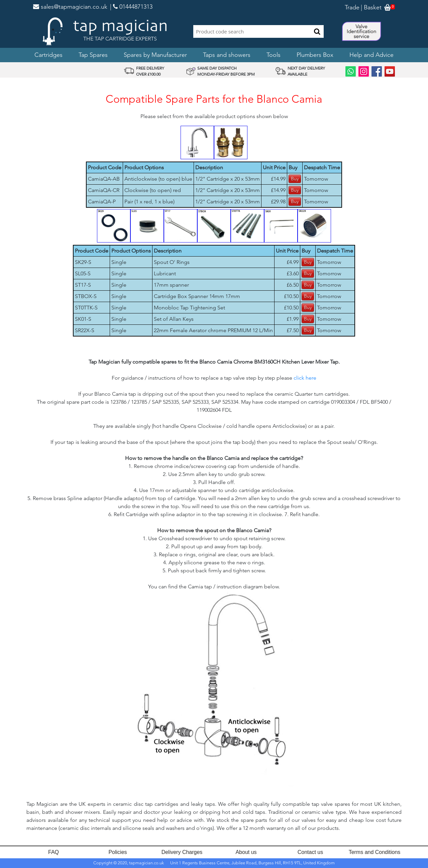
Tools (274, 55)
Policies (118, 852)
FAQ (53, 852)
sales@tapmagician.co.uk (70, 7)
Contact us (310, 852)
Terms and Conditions (375, 852)
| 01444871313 (131, 7)
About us (246, 852)
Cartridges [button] (48, 55)
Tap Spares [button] (93, 55)
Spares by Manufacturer (155, 55)
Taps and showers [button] (227, 55)
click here (305, 378)
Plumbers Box (315, 55)
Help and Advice (371, 55)
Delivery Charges (182, 852)
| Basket (371, 7)
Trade (352, 7)
